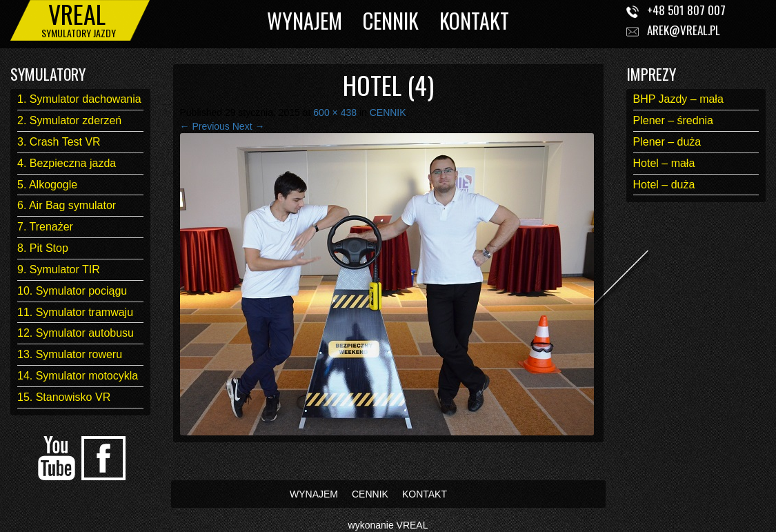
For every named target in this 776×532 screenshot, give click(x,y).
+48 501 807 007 (686, 10)
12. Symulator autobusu (76, 333)
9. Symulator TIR (59, 269)
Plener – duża (667, 142)
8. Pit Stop (43, 248)
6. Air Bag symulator (67, 205)
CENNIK (391, 20)
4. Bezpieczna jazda (67, 163)
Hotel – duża (664, 185)
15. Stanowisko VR (64, 397)
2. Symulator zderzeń (69, 120)
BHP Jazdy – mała (678, 99)
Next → (249, 126)
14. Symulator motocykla (78, 376)
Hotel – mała (664, 163)
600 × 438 (335, 112)
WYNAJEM (305, 20)
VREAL (412, 525)
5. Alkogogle (47, 185)
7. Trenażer (45, 227)
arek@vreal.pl (684, 30)
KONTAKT (474, 20)
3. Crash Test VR (59, 142)
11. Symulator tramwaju (75, 312)
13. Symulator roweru (70, 354)
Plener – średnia (674, 120)
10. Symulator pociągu (72, 291)
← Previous (205, 126)
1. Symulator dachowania (79, 99)
